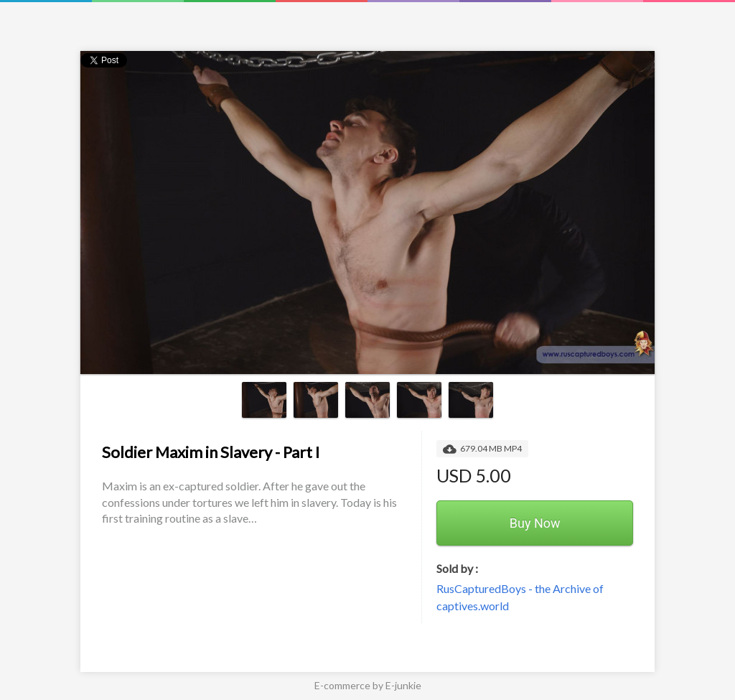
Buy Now (535, 523)
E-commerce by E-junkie (368, 685)
